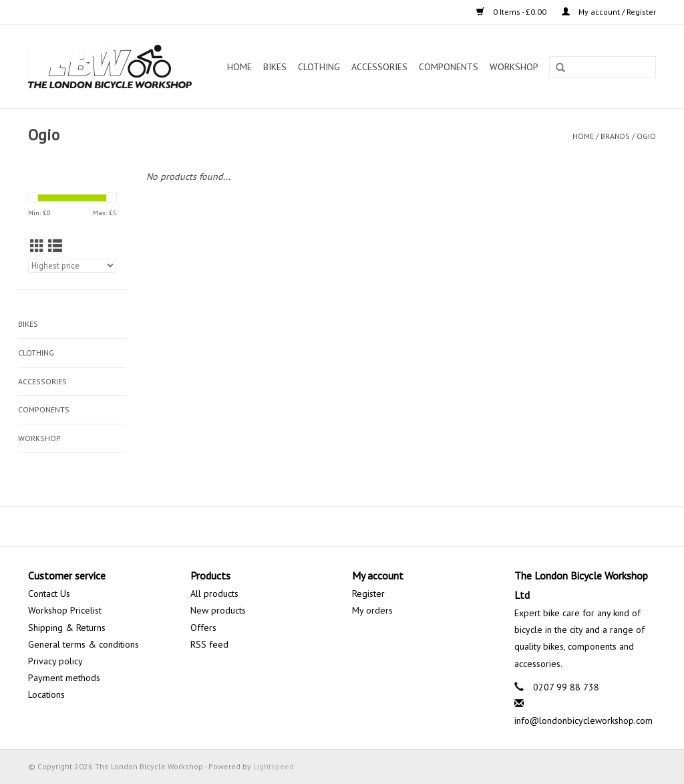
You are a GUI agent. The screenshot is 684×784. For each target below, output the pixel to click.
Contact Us (49, 594)
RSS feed (209, 644)
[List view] (55, 246)
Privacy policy (55, 661)
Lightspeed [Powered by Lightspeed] (274, 766)
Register (368, 594)
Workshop (514, 67)
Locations (46, 694)
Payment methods (64, 678)
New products (218, 610)
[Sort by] (72, 266)
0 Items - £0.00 (512, 12)
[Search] (603, 67)
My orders (372, 610)
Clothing (319, 67)
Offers (203, 628)
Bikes (275, 67)
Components (449, 67)
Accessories (379, 67)
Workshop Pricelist (65, 610)
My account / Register (609, 12)
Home (239, 67)
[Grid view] (37, 246)
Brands (615, 136)
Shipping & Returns (67, 628)
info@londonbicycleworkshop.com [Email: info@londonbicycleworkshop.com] (583, 721)
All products (214, 594)
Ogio (646, 136)
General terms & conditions (83, 644)
